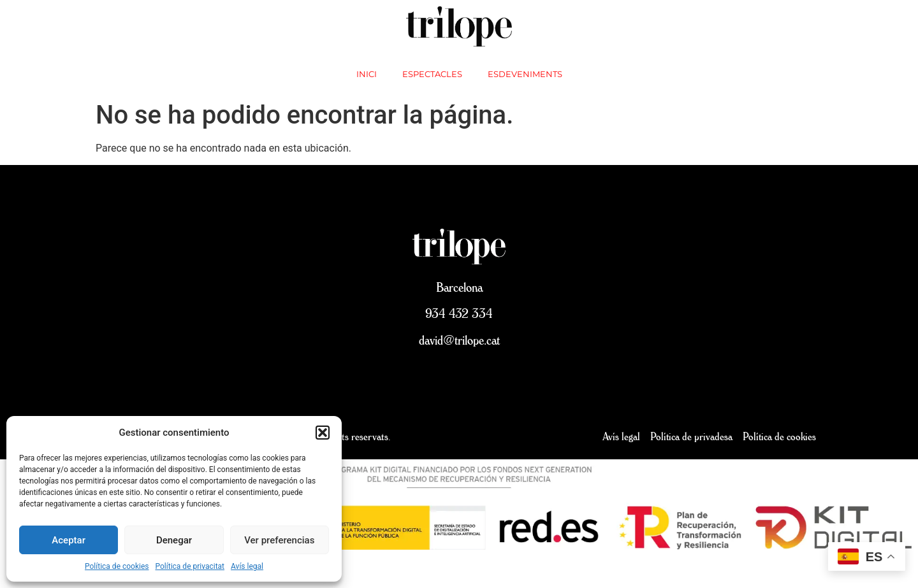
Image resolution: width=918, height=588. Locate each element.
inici (367, 74)
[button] (323, 433)
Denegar (174, 540)
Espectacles (432, 74)
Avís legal (247, 566)
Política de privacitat (190, 566)
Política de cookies (117, 566)
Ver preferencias (279, 540)
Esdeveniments (525, 74)
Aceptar (69, 540)
